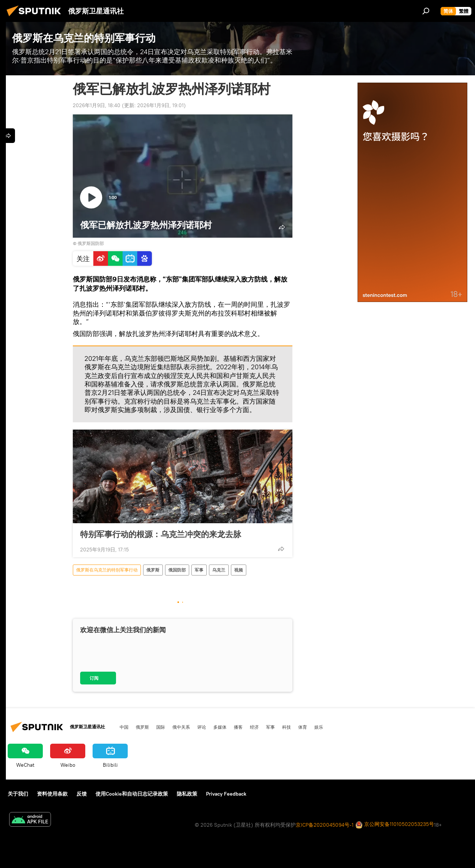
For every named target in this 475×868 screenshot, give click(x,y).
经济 (254, 727)
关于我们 (18, 794)
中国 (124, 727)
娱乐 (319, 727)
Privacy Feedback (226, 794)
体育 (303, 727)
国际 (161, 727)
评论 (202, 727)
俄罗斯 (153, 570)
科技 (287, 727)
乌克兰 (219, 570)
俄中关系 (181, 727)
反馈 (82, 794)
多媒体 (220, 727)
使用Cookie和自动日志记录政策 (132, 794)
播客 (238, 727)
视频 (239, 570)
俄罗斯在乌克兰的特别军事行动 (107, 570)
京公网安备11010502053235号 (395, 825)
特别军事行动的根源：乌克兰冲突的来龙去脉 (161, 534)
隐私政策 (187, 794)
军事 (199, 570)
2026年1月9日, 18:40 (97, 105)
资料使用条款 (52, 794)
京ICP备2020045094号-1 (325, 825)
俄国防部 (177, 570)
